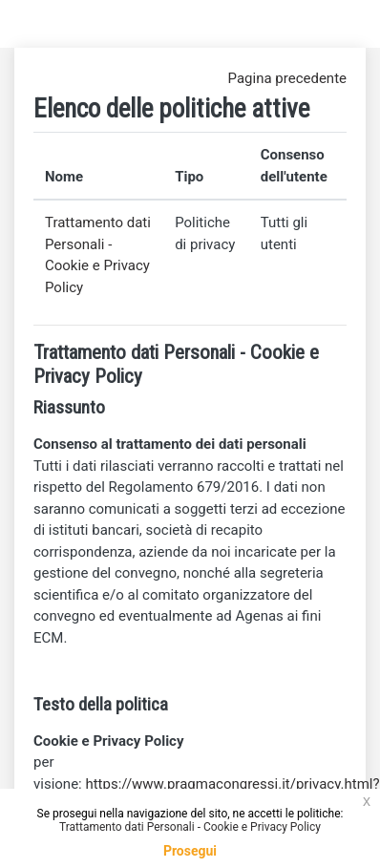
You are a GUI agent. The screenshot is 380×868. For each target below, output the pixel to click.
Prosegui (190, 851)
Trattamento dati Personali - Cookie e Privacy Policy (190, 827)
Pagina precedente (287, 78)
